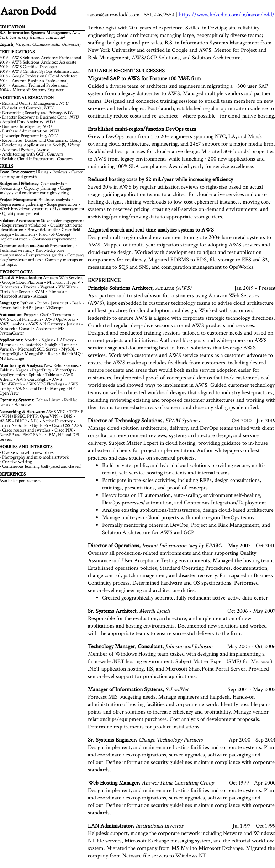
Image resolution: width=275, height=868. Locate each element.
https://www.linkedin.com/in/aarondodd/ (227, 15)
